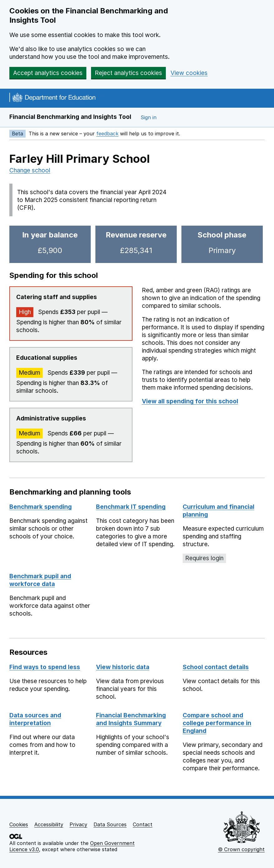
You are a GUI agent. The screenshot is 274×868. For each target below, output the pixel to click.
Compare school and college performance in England (217, 723)
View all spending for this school (190, 401)
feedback (107, 134)
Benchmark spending (41, 507)
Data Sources (110, 824)
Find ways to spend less (45, 667)
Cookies (19, 824)
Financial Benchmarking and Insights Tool (70, 117)
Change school (30, 170)
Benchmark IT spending (131, 507)
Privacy (78, 824)
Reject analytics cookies (128, 73)
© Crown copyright (241, 849)
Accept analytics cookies (48, 73)
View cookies (189, 73)
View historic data (123, 667)
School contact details (216, 667)
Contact (143, 824)
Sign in (149, 117)
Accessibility (49, 824)
